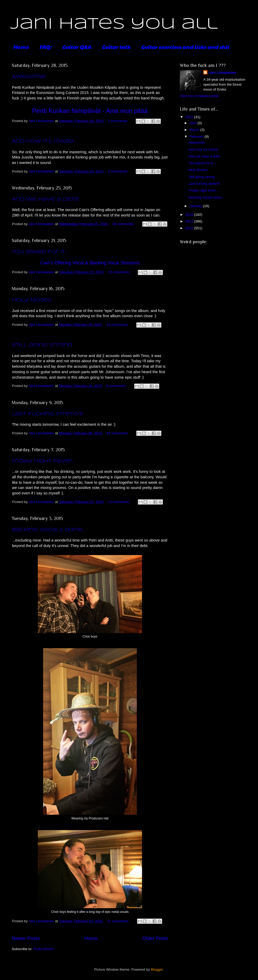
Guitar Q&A (76, 47)
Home (21, 47)
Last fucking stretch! (47, 414)
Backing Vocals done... (48, 530)
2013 (190, 221)
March (195, 130)
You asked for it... (40, 252)
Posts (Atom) (44, 949)
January (196, 206)
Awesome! (29, 77)
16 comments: (118, 325)
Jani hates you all (114, 24)
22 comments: (119, 272)
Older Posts (155, 938)
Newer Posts (26, 938)
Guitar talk (116, 47)
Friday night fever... (43, 461)
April (193, 123)
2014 (190, 215)
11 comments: (119, 921)
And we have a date (45, 199)
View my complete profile (199, 96)
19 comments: (118, 433)
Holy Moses (32, 300)
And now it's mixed (43, 141)
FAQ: (45, 47)
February (197, 136)
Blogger (157, 969)
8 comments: (117, 386)
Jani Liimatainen (222, 72)
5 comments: (118, 121)
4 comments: (118, 171)
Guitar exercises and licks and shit (185, 47)
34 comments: (124, 224)
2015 (190, 117)
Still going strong (42, 345)
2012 (190, 228)
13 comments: (119, 502)
